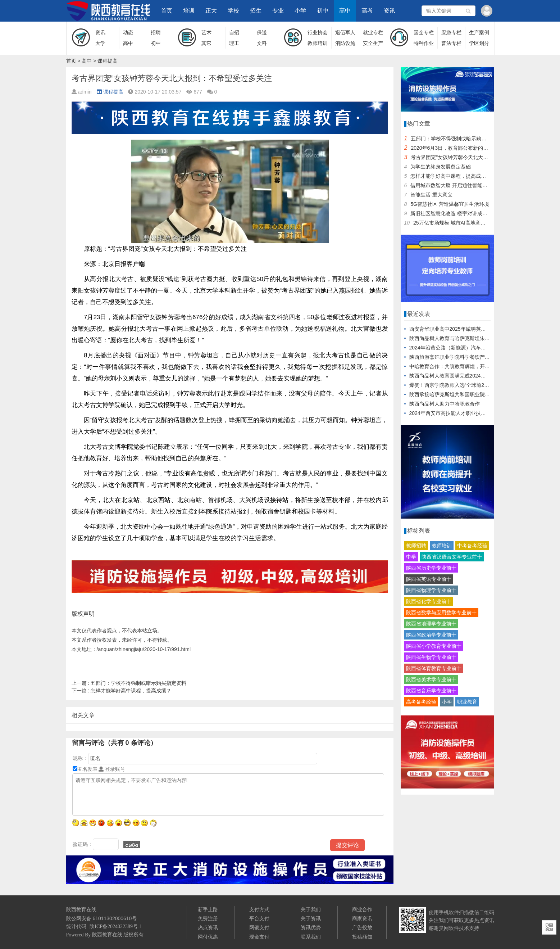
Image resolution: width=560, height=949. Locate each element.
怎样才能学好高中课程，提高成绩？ (122, 691)
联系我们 (311, 937)
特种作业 (424, 43)
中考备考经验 (472, 546)
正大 (211, 11)
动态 (128, 32)
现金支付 (259, 937)
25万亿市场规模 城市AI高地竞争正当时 (457, 223)
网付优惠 (208, 937)
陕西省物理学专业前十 (431, 590)
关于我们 (311, 909)
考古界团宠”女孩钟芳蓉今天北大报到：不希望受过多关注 (475, 157)
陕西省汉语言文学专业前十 (452, 557)
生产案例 (479, 32)
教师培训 (318, 43)
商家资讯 (362, 918)
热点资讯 (208, 927)
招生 (256, 11)
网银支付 (259, 927)
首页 (167, 11)
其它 (206, 43)
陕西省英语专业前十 (429, 579)
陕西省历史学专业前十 (431, 568)
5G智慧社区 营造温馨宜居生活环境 (450, 204)
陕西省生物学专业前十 (431, 657)
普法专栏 (451, 43)
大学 (100, 43)
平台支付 (259, 918)
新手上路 (208, 909)
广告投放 (362, 927)
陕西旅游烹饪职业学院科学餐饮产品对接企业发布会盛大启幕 (477, 357)
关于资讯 (311, 918)
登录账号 (112, 769)
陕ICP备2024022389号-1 (116, 927)
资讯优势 (311, 927)
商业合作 (362, 909)
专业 (278, 11)
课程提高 (108, 61)
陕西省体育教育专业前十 (434, 668)
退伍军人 (345, 32)
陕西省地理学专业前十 (431, 624)
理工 (234, 43)
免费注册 (208, 918)
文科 (262, 43)
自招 (234, 32)
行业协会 (318, 32)
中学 (411, 557)
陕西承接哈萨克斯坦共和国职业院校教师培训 (460, 394)
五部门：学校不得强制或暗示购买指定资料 (129, 683)
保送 (262, 32)
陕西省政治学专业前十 (431, 635)
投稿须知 (362, 937)
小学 (300, 11)
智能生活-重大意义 (431, 195)
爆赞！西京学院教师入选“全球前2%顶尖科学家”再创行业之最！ (480, 385)
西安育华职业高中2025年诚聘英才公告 (453, 329)
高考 (367, 11)
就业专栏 (373, 32)
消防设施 (345, 43)
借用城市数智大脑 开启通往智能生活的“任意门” (463, 185)
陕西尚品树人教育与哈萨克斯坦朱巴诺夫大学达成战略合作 (475, 338)
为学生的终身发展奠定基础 (441, 167)
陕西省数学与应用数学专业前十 (441, 613)
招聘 (156, 32)
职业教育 (467, 702)
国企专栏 (424, 32)
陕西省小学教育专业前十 (434, 646)
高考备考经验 (421, 702)
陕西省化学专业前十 (429, 601)
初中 (323, 11)
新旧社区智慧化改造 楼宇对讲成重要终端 (456, 213)
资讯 (390, 11)
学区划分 (479, 43)
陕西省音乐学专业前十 (431, 691)
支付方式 (259, 909)
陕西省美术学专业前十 (431, 679)
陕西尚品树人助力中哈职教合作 (445, 404)
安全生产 (373, 43)
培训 (189, 11)
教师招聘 (416, 546)
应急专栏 (451, 32)
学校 (233, 11)
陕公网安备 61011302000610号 (102, 918)
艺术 (206, 32)
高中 (345, 11)
